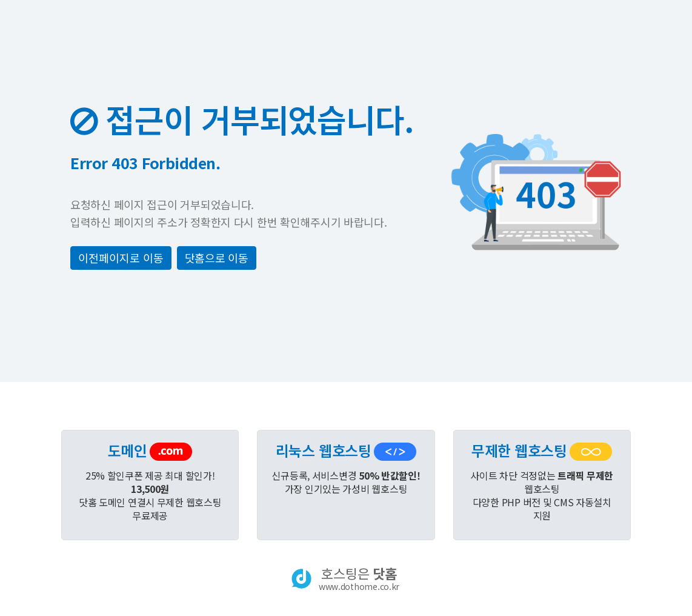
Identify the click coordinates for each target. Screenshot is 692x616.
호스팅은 (359, 578)
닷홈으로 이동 (217, 258)
